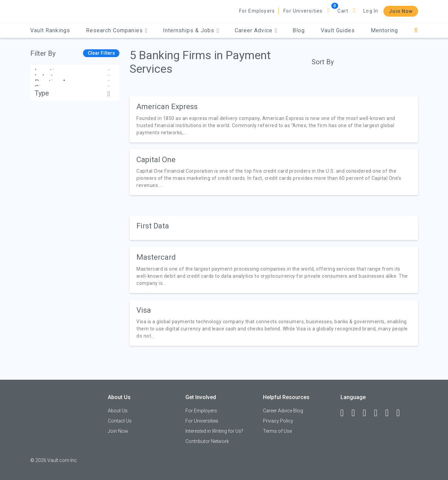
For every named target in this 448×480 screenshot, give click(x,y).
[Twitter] (368, 413)
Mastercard (156, 257)
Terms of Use (277, 431)
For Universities (303, 11)
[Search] (416, 30)
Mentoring (384, 30)
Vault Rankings (50, 30)
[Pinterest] (390, 413)
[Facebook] (345, 413)
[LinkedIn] (356, 413)
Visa (144, 310)
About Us (118, 411)
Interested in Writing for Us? (214, 431)
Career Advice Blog (283, 411)
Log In (371, 11)
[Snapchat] (401, 413)
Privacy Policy (278, 421)
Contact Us (120, 421)
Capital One (156, 160)
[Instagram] (379, 413)
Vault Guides (338, 30)
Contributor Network (207, 441)
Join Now (401, 11)
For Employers (257, 11)
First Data (153, 226)
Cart (343, 11)
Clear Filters (101, 53)
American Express (167, 107)
